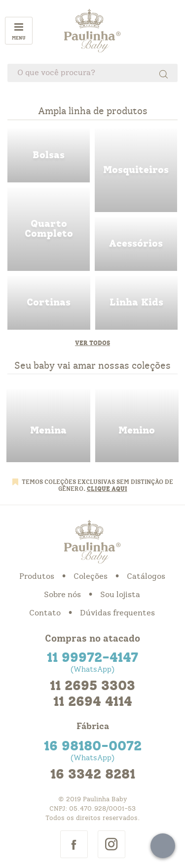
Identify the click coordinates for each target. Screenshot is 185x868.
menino (137, 426)
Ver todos (92, 343)
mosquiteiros (136, 170)
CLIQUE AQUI (107, 489)
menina (48, 426)
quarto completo (49, 229)
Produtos (37, 576)
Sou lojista (120, 595)
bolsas (49, 155)
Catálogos (146, 576)
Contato (45, 613)
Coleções (91, 576)
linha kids (137, 303)
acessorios (136, 244)
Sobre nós (62, 595)
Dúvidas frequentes (117, 613)
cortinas (49, 303)
